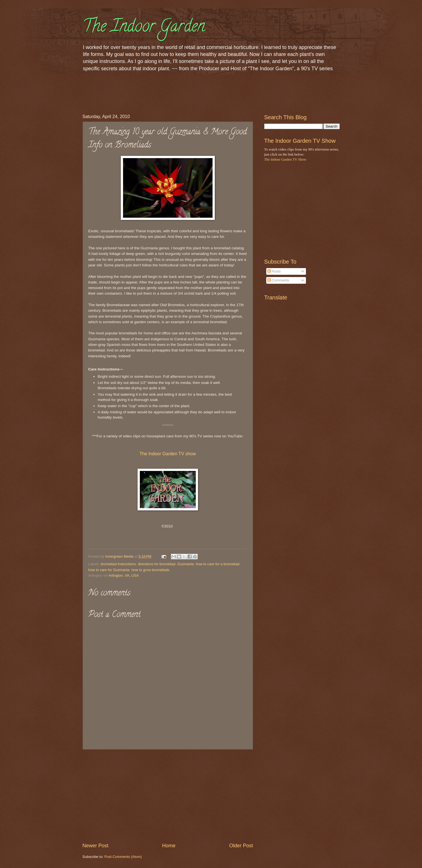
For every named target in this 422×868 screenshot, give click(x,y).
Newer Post (96, 846)
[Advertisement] (184, 92)
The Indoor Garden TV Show (285, 159)
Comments (278, 280)
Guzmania (186, 564)
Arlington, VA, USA (124, 575)
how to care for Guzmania (109, 570)
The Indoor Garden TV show (168, 454)
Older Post (241, 846)
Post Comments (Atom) (123, 857)
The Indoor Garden (144, 28)
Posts (274, 271)
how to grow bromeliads (150, 570)
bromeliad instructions (118, 564)
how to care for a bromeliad (218, 564)
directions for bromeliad (157, 564)
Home (169, 846)
